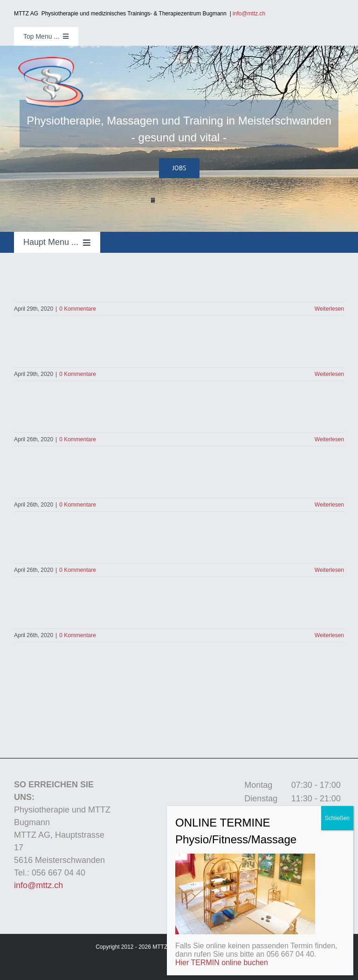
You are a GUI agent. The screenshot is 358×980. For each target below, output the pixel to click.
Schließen (337, 818)
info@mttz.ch (251, 14)
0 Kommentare (78, 309)
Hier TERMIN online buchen (222, 963)
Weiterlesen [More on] (329, 309)
